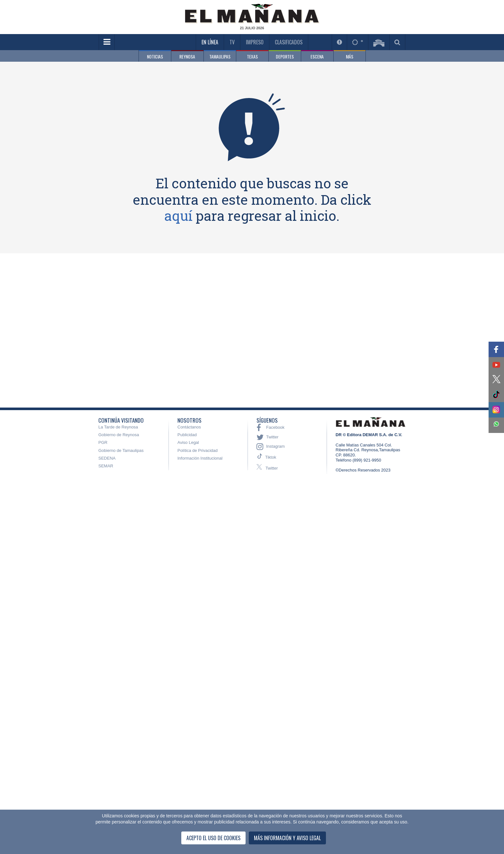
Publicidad (187, 435)
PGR (103, 442)
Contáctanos (189, 427)
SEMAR (106, 466)
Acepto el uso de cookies (213, 838)
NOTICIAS (155, 56)
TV (232, 42)
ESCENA (317, 56)
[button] (496, 349)
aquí (178, 216)
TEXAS (252, 56)
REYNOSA (187, 56)
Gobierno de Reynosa (119, 435)
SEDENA (107, 458)
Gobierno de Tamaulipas (121, 450)
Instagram (271, 446)
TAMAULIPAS (220, 56)
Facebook (270, 427)
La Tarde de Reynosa (118, 427)
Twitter (267, 437)
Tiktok (271, 457)
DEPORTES (285, 56)
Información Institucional (200, 458)
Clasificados (289, 42)
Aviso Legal (188, 442)
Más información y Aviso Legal (287, 838)
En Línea (210, 42)
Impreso (255, 42)
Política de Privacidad (198, 450)
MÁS (350, 56)
